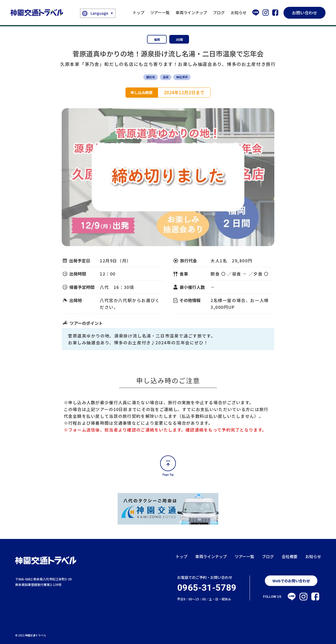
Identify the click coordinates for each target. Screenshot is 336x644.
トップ (138, 12)
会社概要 (290, 556)
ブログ (219, 12)
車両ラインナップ (191, 12)
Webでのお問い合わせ (291, 581)
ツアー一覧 (160, 12)
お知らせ (239, 12)
